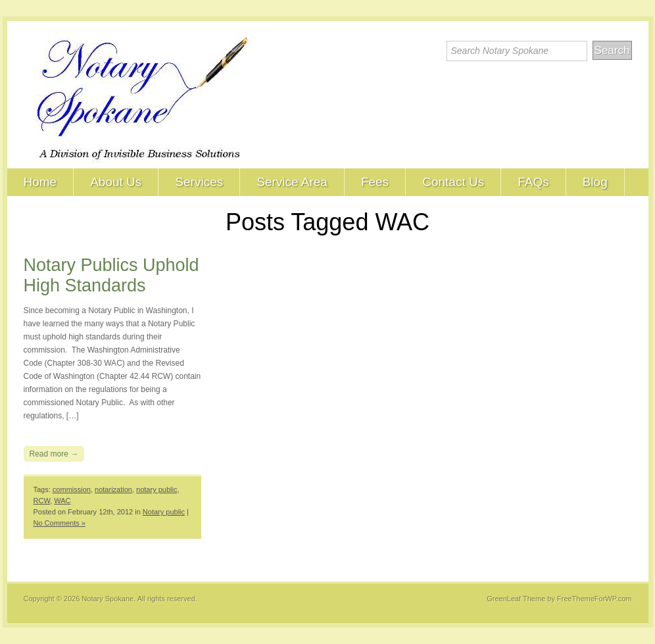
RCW (42, 501)
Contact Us (453, 182)
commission (72, 489)
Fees (375, 182)
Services (199, 182)
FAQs (533, 182)
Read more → (54, 454)
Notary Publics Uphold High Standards (111, 275)
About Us (116, 182)
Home (40, 182)
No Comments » (60, 523)
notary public (157, 489)
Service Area (292, 182)
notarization (113, 489)
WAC (62, 501)
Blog (595, 182)
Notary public (164, 512)
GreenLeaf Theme (516, 599)
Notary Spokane (108, 599)
